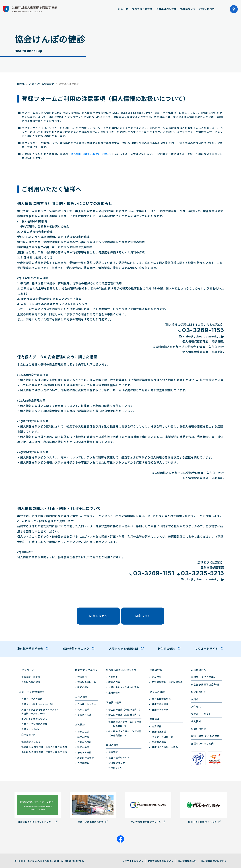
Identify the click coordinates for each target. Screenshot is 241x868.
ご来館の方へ (199, 669)
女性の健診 (81, 697)
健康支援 (155, 719)
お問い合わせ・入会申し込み (124, 687)
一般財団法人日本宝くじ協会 (203, 807)
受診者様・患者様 (142, 9)
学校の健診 (112, 745)
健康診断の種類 (160, 704)
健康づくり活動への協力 (165, 747)
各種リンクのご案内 (202, 743)
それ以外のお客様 (166, 9)
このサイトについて (133, 860)
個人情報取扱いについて (214, 860)
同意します (142, 616)
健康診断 (113, 752)
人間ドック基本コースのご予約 (38, 704)
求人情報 (196, 721)
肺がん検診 (83, 736)
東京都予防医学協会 (33, 648)
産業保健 (157, 726)
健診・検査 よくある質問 (205, 736)
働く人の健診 (157, 691)
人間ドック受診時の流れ (34, 724)
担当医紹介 (114, 692)
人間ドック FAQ (30, 729)
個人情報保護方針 (187, 860)
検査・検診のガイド (119, 757)
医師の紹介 (83, 687)
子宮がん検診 (85, 714)
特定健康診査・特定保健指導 (167, 682)
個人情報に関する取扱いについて (91, 154)
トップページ (27, 669)
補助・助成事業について (93, 807)
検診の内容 (114, 682)
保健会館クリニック (79, 648)
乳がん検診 (83, 709)
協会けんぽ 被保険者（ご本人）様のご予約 (44, 746)
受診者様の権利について (161, 860)
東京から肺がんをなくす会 (121, 669)
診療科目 (82, 676)
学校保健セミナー (118, 762)
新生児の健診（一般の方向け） (125, 709)
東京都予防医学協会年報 (205, 684)
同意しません (99, 616)
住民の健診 (156, 669)
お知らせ (123, 9)
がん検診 (80, 724)
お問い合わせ (207, 9)
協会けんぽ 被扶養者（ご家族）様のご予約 (44, 752)
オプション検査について (34, 718)
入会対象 (113, 676)
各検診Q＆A (115, 767)
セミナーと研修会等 (163, 736)
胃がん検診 (83, 731)
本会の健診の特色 (161, 699)
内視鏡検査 (83, 762)
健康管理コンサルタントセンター (38, 807)
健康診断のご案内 (31, 741)
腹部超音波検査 (86, 757)
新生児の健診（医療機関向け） (125, 714)
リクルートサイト (210, 648)
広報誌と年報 (159, 741)
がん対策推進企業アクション (148, 807)
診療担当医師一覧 (87, 682)
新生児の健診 (169, 648)
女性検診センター (87, 704)
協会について (188, 9)
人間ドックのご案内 (32, 699)
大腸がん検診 (85, 741)
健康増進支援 (159, 731)
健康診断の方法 (160, 709)
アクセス (196, 706)
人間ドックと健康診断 (42, 84)
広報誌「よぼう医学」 (204, 677)
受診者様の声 (28, 734)
